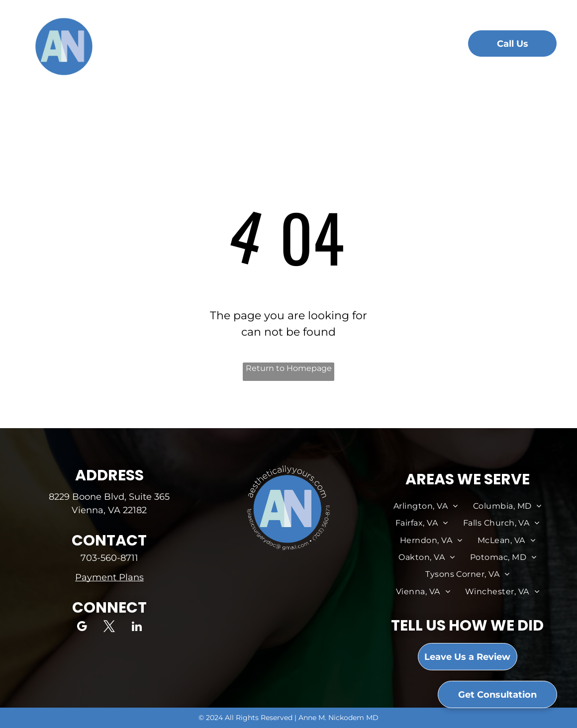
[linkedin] (137, 628)
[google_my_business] (82, 628)
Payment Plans (109, 577)
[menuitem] (151, 46)
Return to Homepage (289, 368)
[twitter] (109, 628)
